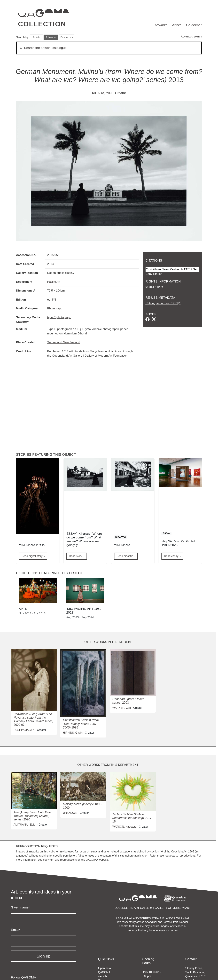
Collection (42, 24)
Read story (76, 556)
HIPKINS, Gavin (73, 733)
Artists (177, 25)
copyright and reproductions (60, 860)
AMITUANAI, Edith (25, 825)
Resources (66, 37)
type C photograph (59, 317)
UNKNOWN (70, 813)
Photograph (55, 308)
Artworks (161, 25)
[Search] (109, 48)
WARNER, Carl (122, 708)
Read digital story (32, 556)
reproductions (187, 856)
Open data (104, 968)
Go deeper (194, 25)
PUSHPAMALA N (24, 730)
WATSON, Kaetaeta (124, 827)
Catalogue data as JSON (162, 303)
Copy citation (154, 274)
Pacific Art (54, 282)
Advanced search (191, 37)
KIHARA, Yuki (102, 93)
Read (125, 556)
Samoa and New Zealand (64, 342)
